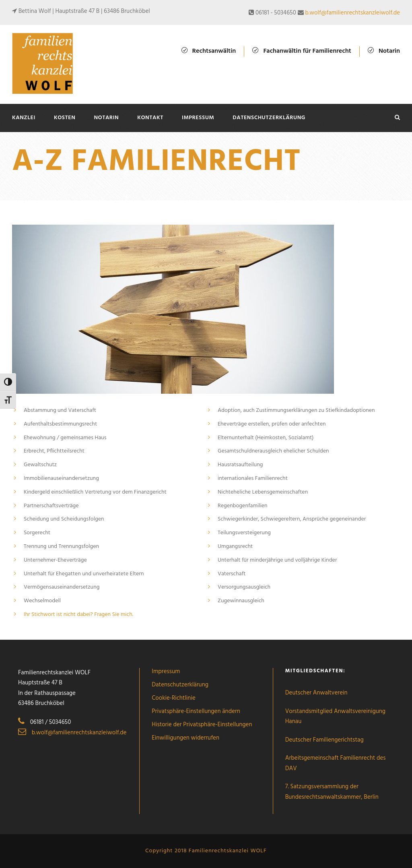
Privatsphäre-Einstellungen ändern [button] (196, 711)
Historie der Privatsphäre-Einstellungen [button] (202, 725)
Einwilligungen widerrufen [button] (185, 738)
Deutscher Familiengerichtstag (324, 740)
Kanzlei (24, 118)
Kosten (65, 118)
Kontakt (150, 118)
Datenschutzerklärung (269, 118)
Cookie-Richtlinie (173, 698)
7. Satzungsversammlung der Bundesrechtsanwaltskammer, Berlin (332, 792)
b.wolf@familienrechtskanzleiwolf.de (352, 13)
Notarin (106, 118)
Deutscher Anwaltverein (316, 693)
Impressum (198, 118)
